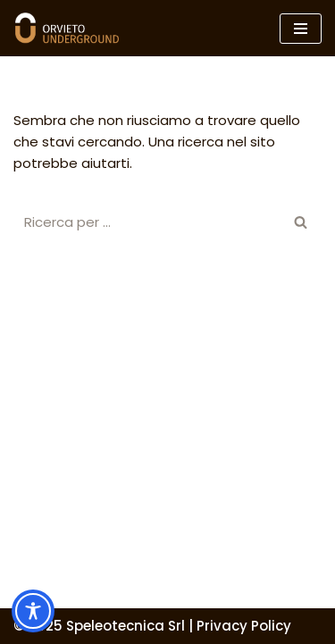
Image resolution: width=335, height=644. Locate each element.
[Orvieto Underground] (67, 28)
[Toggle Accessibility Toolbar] (33, 611)
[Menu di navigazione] (301, 29)
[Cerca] (147, 222)
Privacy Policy (244, 626)
